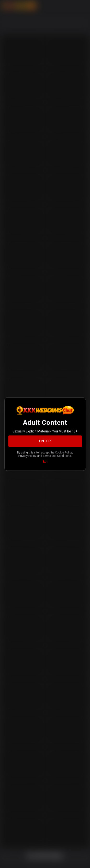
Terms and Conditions (57, 456)
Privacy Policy (27, 456)
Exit (45, 461)
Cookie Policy (64, 452)
